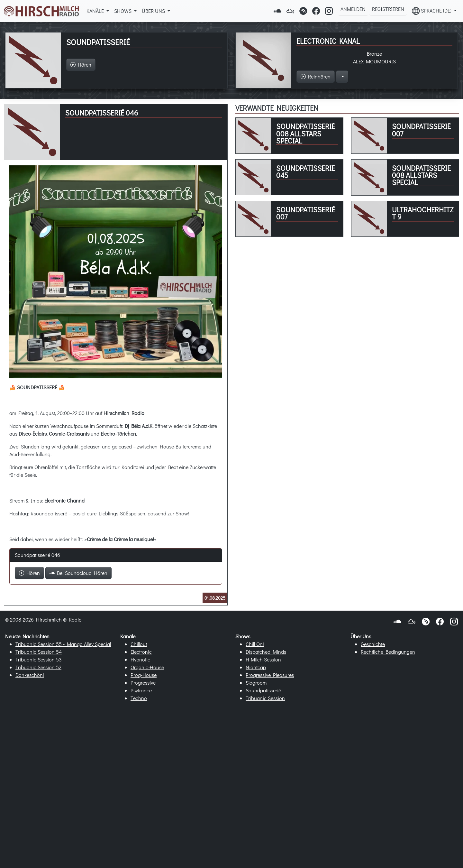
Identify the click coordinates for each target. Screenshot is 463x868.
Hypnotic (140, 659)
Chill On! (255, 644)
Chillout (139, 644)
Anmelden (353, 9)
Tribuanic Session (265, 698)
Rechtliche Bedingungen (388, 652)
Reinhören (316, 76)
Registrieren (388, 9)
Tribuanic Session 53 (39, 659)
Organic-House (147, 667)
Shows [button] (123, 11)
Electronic (141, 652)
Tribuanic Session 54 (39, 652)
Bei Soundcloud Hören (78, 573)
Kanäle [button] (96, 11)
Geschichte (373, 644)
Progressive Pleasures (270, 675)
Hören (29, 573)
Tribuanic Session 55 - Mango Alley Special (63, 644)
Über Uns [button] (154, 11)
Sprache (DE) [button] (432, 11)
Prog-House (144, 675)
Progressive (143, 683)
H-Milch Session (263, 659)
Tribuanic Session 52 (38, 667)
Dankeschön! (30, 675)
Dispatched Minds (266, 652)
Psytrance (141, 690)
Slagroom (256, 683)
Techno (139, 698)
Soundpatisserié (263, 690)
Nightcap (256, 667)
